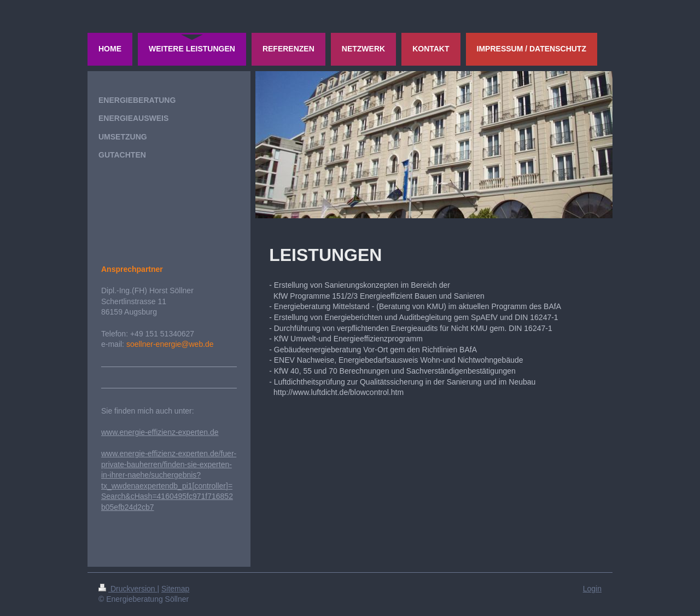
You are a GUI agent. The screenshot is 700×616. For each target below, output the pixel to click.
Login (592, 589)
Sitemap (175, 589)
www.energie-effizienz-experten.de (160, 432)
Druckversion (128, 589)
